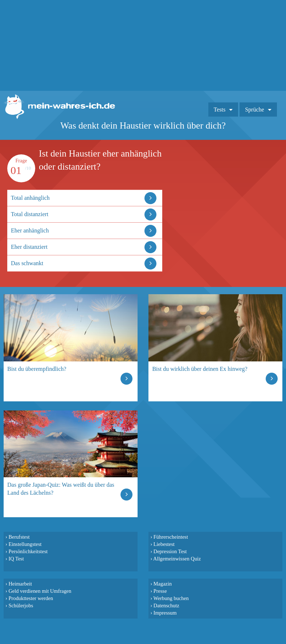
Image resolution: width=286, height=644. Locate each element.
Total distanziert (30, 214)
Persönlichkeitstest (28, 551)
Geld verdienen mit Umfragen (40, 591)
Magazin (163, 584)
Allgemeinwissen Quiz (177, 559)
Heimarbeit (20, 584)
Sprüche (254, 110)
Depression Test (170, 551)
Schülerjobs (21, 605)
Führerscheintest (171, 537)
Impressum (165, 613)
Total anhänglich (30, 198)
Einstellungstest (25, 544)
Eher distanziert (29, 247)
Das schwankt (27, 263)
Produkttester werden (31, 598)
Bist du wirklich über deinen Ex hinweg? (200, 369)
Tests (220, 110)
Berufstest (19, 537)
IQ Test (16, 559)
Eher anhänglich (30, 230)
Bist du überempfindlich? (37, 369)
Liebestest (164, 544)
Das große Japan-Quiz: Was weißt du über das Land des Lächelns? (61, 489)
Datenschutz (166, 605)
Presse (160, 591)
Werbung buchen (171, 598)
